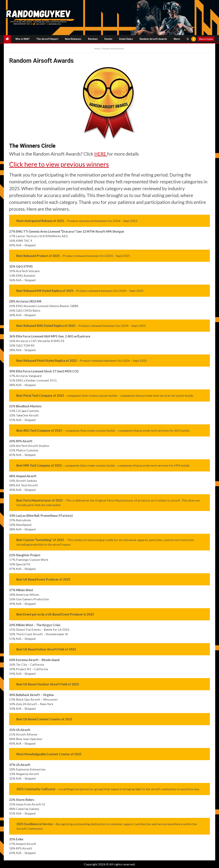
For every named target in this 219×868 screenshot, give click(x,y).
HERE (101, 154)
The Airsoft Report (47, 39)
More (177, 39)
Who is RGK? (23, 39)
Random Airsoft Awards (153, 39)
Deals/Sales (126, 39)
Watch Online (206, 39)
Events (108, 39)
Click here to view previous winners (59, 164)
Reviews (93, 39)
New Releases (73, 39)
